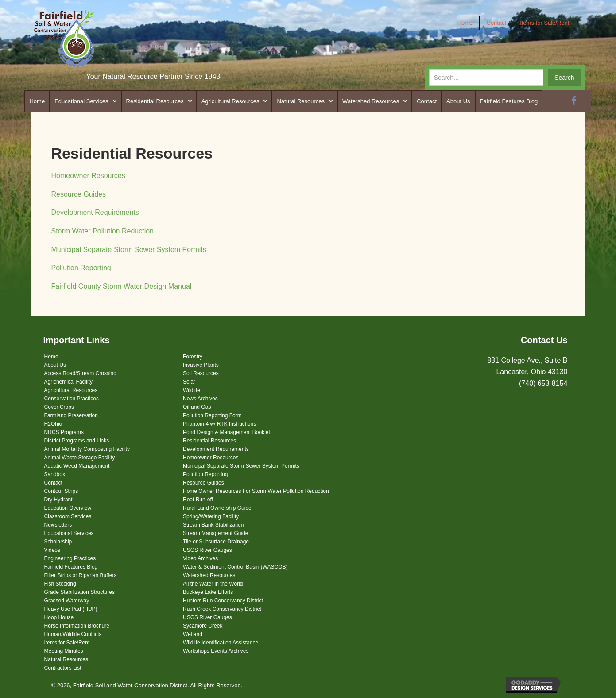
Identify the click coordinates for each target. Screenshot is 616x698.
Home (51, 357)
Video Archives (200, 558)
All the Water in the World (213, 584)
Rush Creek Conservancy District (222, 609)
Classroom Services (68, 516)
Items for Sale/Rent (67, 643)
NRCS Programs (64, 432)
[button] (564, 78)
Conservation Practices (72, 399)
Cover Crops (59, 407)
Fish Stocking (60, 584)
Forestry (193, 357)
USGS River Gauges (207, 550)
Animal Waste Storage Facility (80, 458)
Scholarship (58, 542)
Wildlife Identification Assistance (221, 643)
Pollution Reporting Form (212, 415)
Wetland (193, 634)
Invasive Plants (201, 365)
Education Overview (68, 508)
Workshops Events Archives (216, 651)
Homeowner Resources (88, 176)
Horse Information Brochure (77, 626)
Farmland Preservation (71, 415)
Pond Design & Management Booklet (227, 432)
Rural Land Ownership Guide (217, 508)
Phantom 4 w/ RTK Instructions (219, 424)
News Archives (200, 399)
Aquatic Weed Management (77, 466)
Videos (52, 550)
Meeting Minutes (64, 651)
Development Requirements (95, 212)
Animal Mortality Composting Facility (87, 449)
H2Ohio (53, 424)
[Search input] (486, 78)
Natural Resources (66, 659)
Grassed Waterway (67, 601)
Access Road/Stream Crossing (80, 373)
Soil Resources (201, 373)
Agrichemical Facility (68, 382)
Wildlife (192, 390)
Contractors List (63, 668)
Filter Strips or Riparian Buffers (81, 575)
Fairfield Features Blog (71, 567)
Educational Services (69, 533)
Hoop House (59, 617)
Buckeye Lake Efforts (208, 592)
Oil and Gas (197, 407)
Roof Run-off (198, 500)
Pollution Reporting (81, 268)
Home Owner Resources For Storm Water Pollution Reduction (256, 491)
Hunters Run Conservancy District (223, 601)
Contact (53, 483)
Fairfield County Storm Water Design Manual (121, 286)
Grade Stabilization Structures (79, 592)
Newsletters (58, 525)
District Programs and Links (77, 441)
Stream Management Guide (215, 533)
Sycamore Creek (203, 626)
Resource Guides (78, 194)
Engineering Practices (70, 558)
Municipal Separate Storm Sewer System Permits (128, 250)
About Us (55, 365)
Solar (189, 382)
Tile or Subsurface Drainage (216, 542)
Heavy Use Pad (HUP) (71, 609)
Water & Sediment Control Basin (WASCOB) (235, 567)
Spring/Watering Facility (211, 516)
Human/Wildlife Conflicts (73, 634)
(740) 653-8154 (543, 383)
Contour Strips (61, 491)
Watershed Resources (209, 575)
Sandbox (55, 474)
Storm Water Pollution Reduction (102, 231)
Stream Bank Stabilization (213, 525)
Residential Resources (209, 441)
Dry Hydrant (58, 500)
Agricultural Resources (71, 390)
